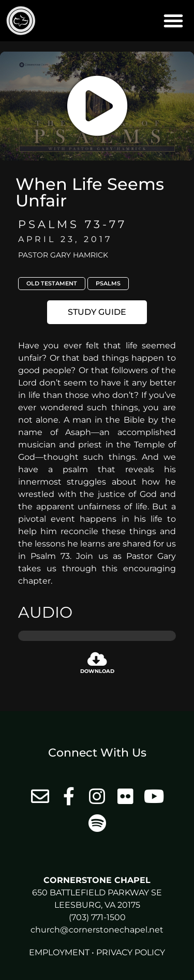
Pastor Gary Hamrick (63, 255)
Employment (59, 952)
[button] (173, 21)
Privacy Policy (131, 952)
